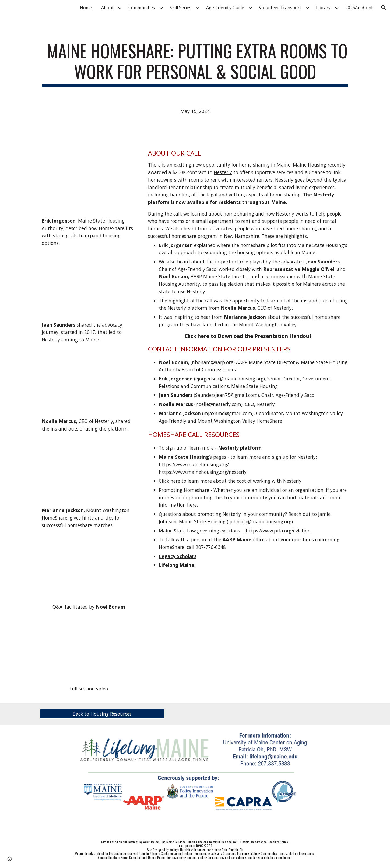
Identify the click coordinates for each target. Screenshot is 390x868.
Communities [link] (142, 8)
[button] (384, 8)
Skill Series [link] (181, 8)
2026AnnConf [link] (359, 8)
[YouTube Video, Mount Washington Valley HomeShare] (89, 470)
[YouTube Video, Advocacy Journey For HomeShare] (89, 284)
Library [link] (323, 8)
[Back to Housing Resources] (102, 714)
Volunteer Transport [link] (280, 8)
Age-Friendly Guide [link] (225, 8)
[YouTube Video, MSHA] (89, 180)
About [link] (107, 8)
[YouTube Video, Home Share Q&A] (89, 566)
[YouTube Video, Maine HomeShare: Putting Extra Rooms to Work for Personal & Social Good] (89, 648)
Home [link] (86, 8)
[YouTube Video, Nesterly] (89, 381)
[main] (195, 64)
